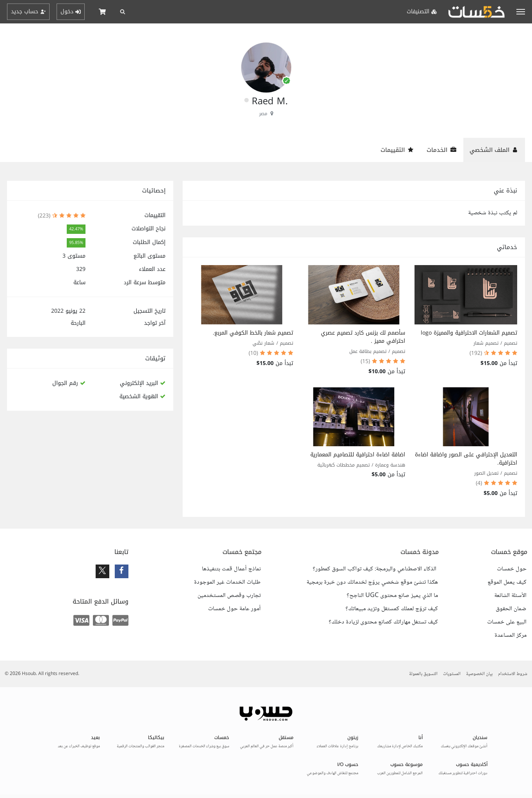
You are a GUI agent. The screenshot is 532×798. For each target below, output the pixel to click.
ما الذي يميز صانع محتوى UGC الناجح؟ (392, 596)
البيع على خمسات (507, 622)
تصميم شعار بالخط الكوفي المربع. (253, 333)
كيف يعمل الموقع (507, 582)
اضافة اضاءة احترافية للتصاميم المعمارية (358, 455)
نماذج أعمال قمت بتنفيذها (231, 569)
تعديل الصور (486, 473)
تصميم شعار (486, 343)
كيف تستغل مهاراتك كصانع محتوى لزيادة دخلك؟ (383, 622)
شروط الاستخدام (513, 674)
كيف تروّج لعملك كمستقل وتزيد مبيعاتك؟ (392, 609)
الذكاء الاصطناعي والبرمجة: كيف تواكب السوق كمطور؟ (375, 569)
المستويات (452, 674)
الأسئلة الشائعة (510, 596)
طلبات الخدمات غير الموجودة (227, 582)
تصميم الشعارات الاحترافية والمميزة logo (469, 333)
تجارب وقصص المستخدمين (229, 596)
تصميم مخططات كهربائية (343, 465)
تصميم (511, 343)
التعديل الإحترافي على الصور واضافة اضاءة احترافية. (466, 459)
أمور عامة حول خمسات (234, 609)
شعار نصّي (263, 343)
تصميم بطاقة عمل (368, 351)
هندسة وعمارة (390, 465)
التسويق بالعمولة (423, 674)
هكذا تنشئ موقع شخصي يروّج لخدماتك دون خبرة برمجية (372, 582)
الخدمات (442, 150)
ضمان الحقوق (511, 609)
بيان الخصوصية (479, 674)
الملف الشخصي (494, 150)
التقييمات (397, 150)
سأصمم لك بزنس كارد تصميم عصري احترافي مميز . (363, 337)
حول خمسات (512, 569)
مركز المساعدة (511, 636)
